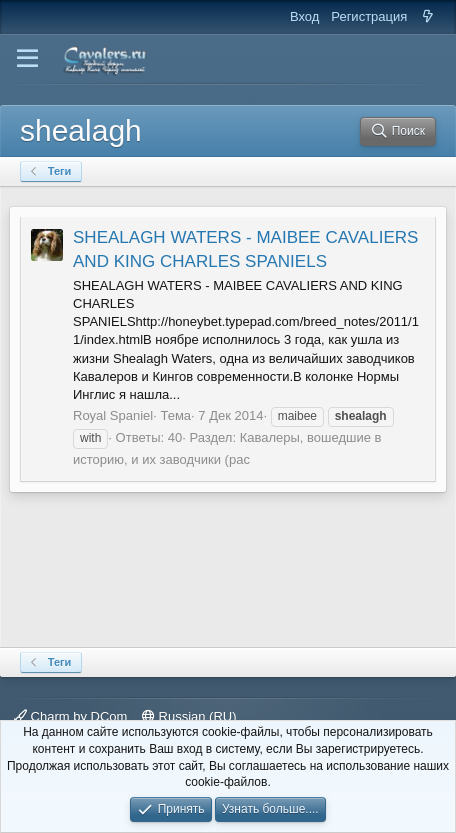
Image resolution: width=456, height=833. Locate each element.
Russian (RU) (189, 716)
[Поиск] (398, 131)
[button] (27, 59)
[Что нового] (427, 17)
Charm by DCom (70, 716)
